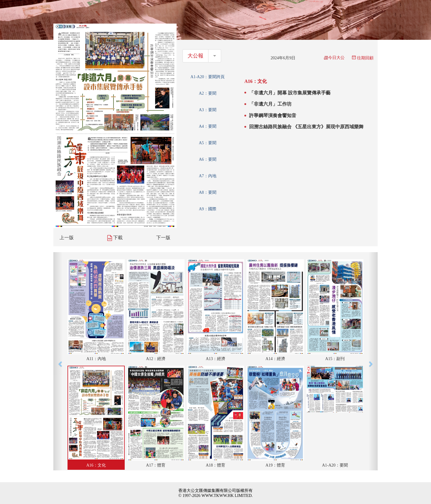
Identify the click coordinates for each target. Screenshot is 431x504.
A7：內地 (207, 176)
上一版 (67, 238)
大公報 (195, 56)
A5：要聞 (207, 143)
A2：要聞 (207, 93)
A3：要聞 (207, 110)
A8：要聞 (207, 192)
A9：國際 (207, 209)
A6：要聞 (207, 159)
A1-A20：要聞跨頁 (208, 77)
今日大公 (334, 58)
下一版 (163, 238)
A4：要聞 (207, 126)
